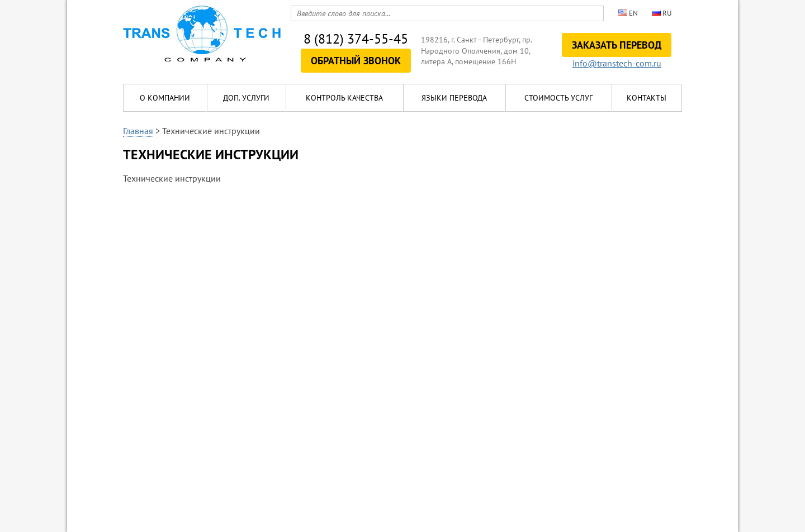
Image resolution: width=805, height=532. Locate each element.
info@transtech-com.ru (617, 63)
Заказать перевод (617, 45)
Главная (138, 131)
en (628, 13)
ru (662, 13)
